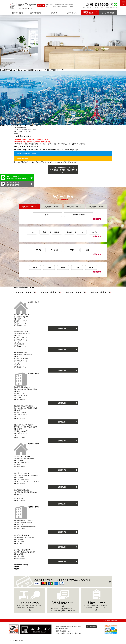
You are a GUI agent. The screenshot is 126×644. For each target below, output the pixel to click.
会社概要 (54, 13)
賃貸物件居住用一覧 (25, 292)
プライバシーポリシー (16, 640)
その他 (94, 232)
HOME (40, 5)
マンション (55, 250)
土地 (82, 232)
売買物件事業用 (97, 207)
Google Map (92, 627)
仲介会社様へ (90, 13)
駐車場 (69, 232)
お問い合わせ (72, 13)
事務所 (57, 232)
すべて (47, 215)
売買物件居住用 (74, 207)
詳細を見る (63, 328)
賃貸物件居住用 (29, 207)
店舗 (44, 232)
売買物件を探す (36, 13)
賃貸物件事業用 (52, 207)
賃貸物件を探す (18, 13)
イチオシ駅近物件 (79, 215)
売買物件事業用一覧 (101, 292)
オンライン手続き (63, 170)
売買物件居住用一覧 (76, 292)
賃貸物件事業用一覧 (50, 292)
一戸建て (71, 250)
